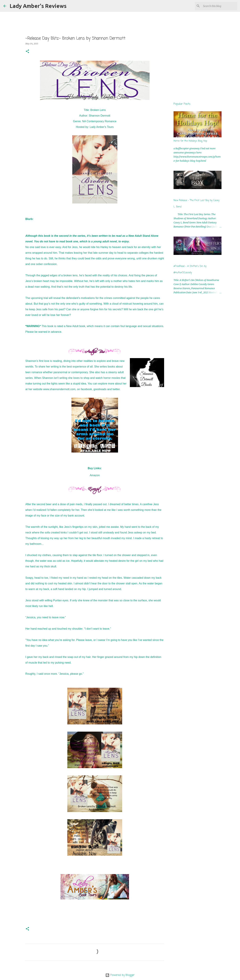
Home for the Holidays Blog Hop (190, 141)
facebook (86, 389)
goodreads (100, 389)
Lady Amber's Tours (102, 127)
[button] (27, 52)
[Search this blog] (219, 6)
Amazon (95, 475)
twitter (116, 389)
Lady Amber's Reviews (38, 6)
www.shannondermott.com (59, 389)
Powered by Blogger (120, 975)
